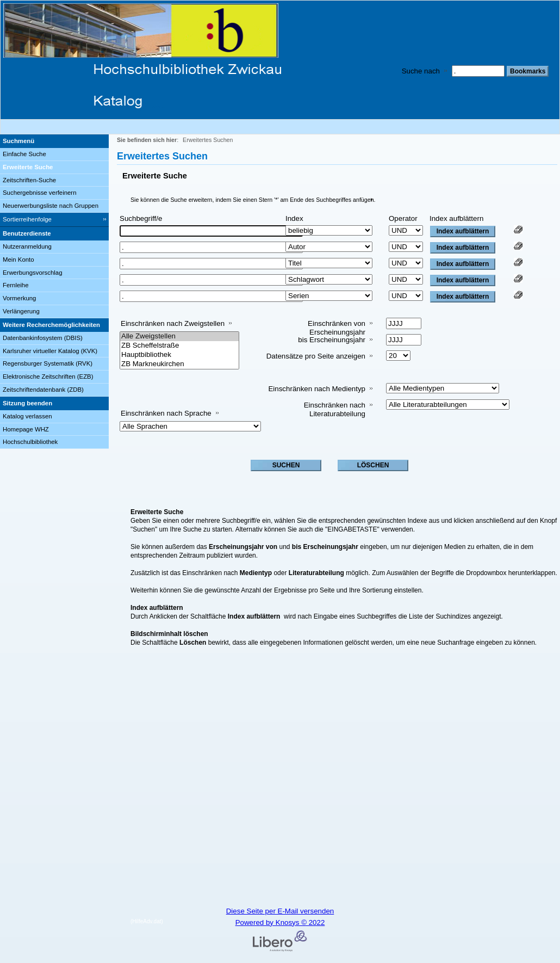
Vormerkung (19, 298)
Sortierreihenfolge (27, 219)
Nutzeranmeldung (27, 246)
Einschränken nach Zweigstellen (173, 323)
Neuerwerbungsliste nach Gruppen (51, 206)
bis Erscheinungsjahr (332, 340)
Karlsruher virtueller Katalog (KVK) (50, 351)
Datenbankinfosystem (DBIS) (43, 338)
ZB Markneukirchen (179, 364)
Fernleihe (16, 285)
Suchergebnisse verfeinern (40, 193)
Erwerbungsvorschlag (33, 273)
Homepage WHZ (26, 429)
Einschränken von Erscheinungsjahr (337, 328)
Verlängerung (21, 311)
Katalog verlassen (27, 416)
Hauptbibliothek (179, 355)
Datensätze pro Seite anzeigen (316, 356)
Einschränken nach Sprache (166, 413)
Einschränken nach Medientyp (317, 389)
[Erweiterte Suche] (54, 168)
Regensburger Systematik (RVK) (48, 363)
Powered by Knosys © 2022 (280, 922)
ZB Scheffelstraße (179, 346)
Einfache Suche (24, 154)
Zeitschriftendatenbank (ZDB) (43, 390)
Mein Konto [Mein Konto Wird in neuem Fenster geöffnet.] (18, 260)
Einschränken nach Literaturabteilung (335, 409)
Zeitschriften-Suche (29, 180)
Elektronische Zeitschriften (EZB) (48, 376)
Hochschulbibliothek (30, 442)
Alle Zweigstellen (179, 337)
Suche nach (421, 71)
